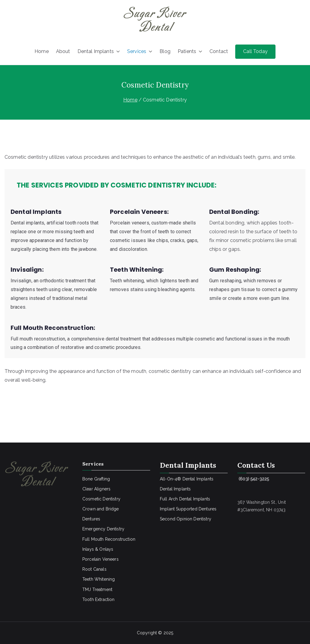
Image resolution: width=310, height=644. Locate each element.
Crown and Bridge (101, 509)
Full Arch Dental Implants (185, 499)
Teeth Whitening (99, 579)
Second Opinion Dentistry (186, 519)
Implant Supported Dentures (188, 509)
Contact (219, 51)
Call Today (255, 51)
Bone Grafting (96, 479)
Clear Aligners (96, 489)
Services (140, 52)
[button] (117, 52)
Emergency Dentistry (103, 529)
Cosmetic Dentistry (101, 499)
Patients (190, 52)
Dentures (91, 519)
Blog (165, 51)
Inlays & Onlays (98, 549)
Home (42, 51)
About (63, 51)
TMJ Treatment (97, 589)
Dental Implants (99, 52)
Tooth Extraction (99, 599)
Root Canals (94, 569)
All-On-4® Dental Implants (187, 479)
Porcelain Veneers (101, 559)
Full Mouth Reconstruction (109, 539)
